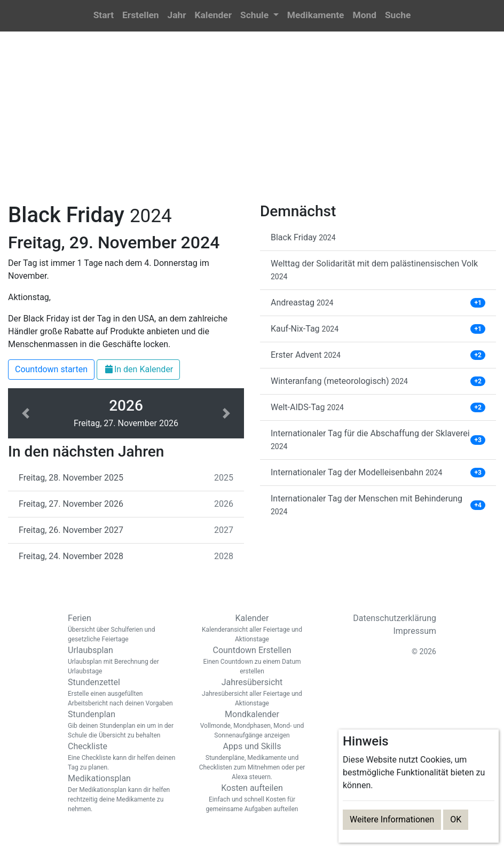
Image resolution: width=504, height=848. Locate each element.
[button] (259, 16)
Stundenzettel (124, 693)
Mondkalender (252, 725)
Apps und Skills (252, 761)
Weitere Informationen (392, 819)
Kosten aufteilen (252, 798)
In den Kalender (138, 369)
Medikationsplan (124, 794)
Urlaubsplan (124, 661)
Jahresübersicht (252, 693)
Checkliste (124, 757)
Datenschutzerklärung (395, 618)
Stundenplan (124, 725)
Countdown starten (51, 369)
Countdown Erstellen (252, 661)
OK (456, 819)
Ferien (124, 629)
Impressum (415, 631)
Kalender (252, 629)
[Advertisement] (252, 123)
